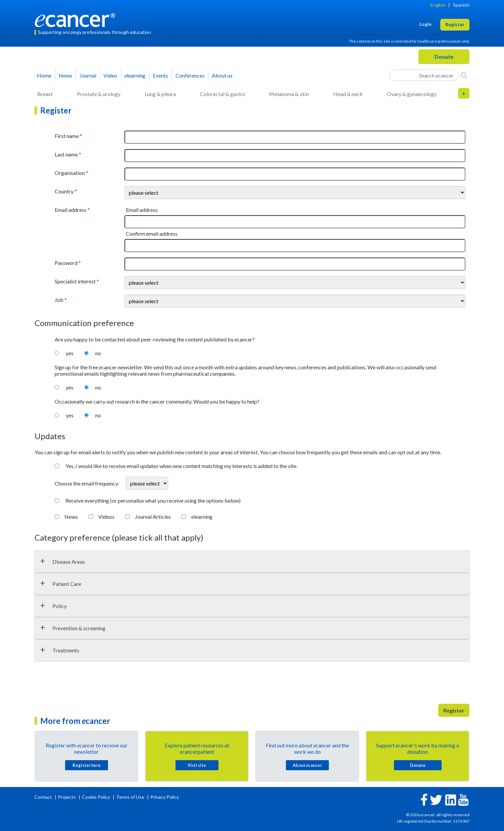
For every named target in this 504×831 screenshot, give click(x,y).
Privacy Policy (165, 797)
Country (64, 191)
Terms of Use (130, 797)
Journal (88, 75)
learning (135, 75)
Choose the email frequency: (88, 483)
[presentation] (86, 685)
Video (110, 75)
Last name (66, 154)
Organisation (70, 173)
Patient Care (67, 584)
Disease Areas (69, 562)
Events (160, 75)
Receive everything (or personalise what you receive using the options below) (153, 500)
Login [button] (425, 24)
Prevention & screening (79, 628)
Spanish (461, 5)
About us (222, 75)
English (438, 5)
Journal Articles (153, 517)
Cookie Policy (96, 797)
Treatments (66, 650)
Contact (44, 797)
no (98, 353)
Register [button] (455, 24)
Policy (60, 606)
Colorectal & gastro (223, 94)
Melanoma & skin (289, 94)
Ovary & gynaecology (412, 94)
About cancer (307, 765)
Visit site (197, 765)
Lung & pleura (160, 94)
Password (66, 263)
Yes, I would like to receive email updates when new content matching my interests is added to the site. (181, 466)
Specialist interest (75, 281)
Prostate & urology (99, 94)
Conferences (190, 75)
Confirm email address (152, 234)
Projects (67, 797)
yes (70, 353)
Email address (71, 210)
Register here (87, 765)
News (65, 75)
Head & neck (348, 94)
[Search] (464, 75)
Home (44, 75)
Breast (45, 94)
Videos (106, 517)
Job (59, 300)
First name (67, 136)
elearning (202, 517)
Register (454, 710)
